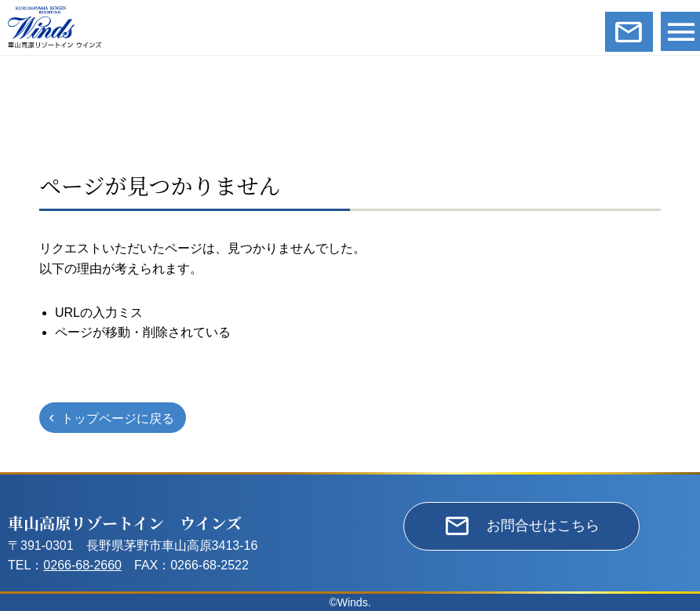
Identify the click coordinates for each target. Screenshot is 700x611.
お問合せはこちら (543, 526)
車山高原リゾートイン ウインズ (125, 523)
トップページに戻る (118, 418)
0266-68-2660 (82, 565)
